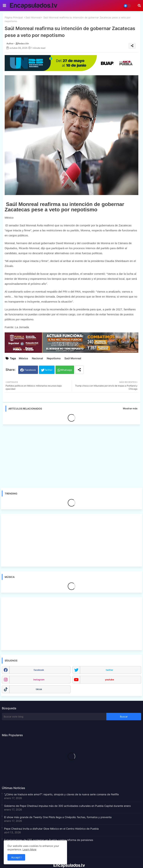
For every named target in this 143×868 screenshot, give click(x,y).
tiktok (39, 689)
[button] (139, 6)
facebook (39, 670)
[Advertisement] (73, 455)
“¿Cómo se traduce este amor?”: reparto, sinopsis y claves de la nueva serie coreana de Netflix (62, 794)
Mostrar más (130, 408)
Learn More (29, 849)
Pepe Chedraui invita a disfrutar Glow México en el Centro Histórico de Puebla (51, 829)
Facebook (30, 370)
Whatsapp (66, 370)
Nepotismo (54, 358)
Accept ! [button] (16, 857)
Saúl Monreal (33, 17)
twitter (109, 670)
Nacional (37, 358)
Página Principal (14, 17)
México (23, 358)
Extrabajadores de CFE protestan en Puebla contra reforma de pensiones (49, 840)
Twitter (48, 370)
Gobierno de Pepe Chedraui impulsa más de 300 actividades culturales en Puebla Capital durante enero (67, 806)
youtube (109, 680)
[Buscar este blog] (54, 717)
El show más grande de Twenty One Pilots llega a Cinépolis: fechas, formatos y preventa (58, 817)
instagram (39, 680)
